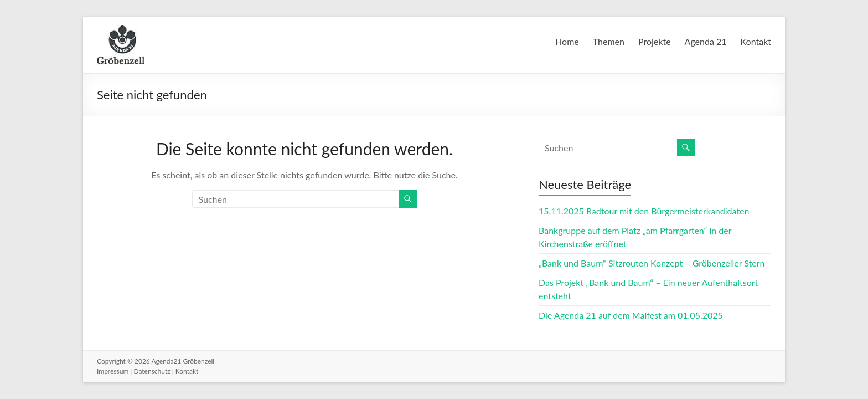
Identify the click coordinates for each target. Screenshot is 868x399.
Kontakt (756, 41)
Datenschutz (152, 371)
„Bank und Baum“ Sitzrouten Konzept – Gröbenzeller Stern (652, 263)
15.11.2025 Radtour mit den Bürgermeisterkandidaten (644, 211)
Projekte (655, 41)
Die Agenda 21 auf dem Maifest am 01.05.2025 (631, 315)
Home (567, 41)
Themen (609, 41)
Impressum (113, 371)
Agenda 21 (706, 41)
